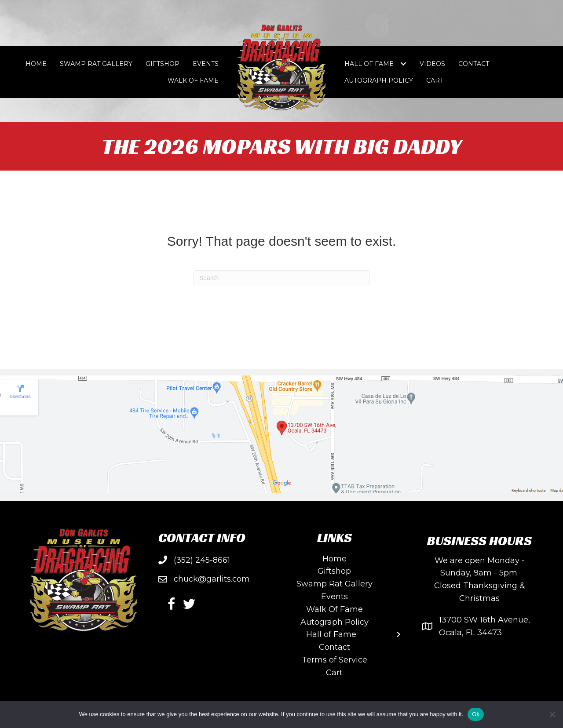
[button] (172, 604)
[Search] (281, 278)
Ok (476, 714)
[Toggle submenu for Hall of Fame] (403, 64)
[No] (552, 714)
